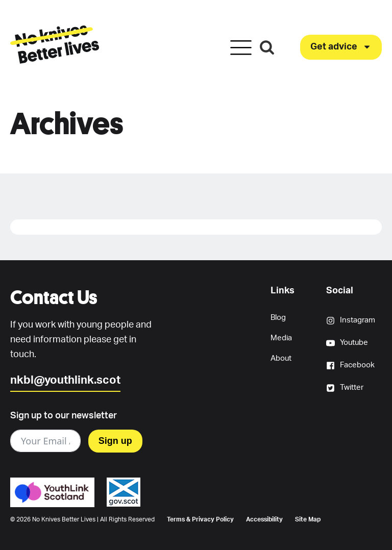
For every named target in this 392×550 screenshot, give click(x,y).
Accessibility (264, 519)
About (281, 358)
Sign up (115, 441)
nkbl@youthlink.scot (65, 380)
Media (281, 338)
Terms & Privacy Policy (200, 519)
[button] (341, 47)
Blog (278, 318)
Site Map (308, 519)
